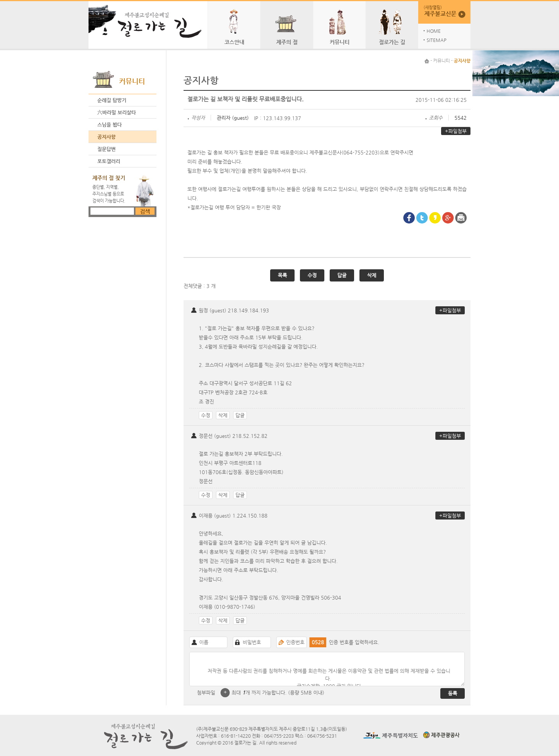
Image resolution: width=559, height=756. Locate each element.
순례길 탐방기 (112, 100)
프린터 (461, 218)
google (448, 218)
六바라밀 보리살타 (117, 112)
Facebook (409, 218)
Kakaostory (435, 218)
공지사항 (106, 137)
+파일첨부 (456, 131)
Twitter (422, 218)
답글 (342, 275)
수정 (312, 275)
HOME (434, 31)
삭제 (372, 275)
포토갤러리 (109, 161)
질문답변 (106, 149)
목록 (282, 275)
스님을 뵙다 (110, 125)
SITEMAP (437, 40)
